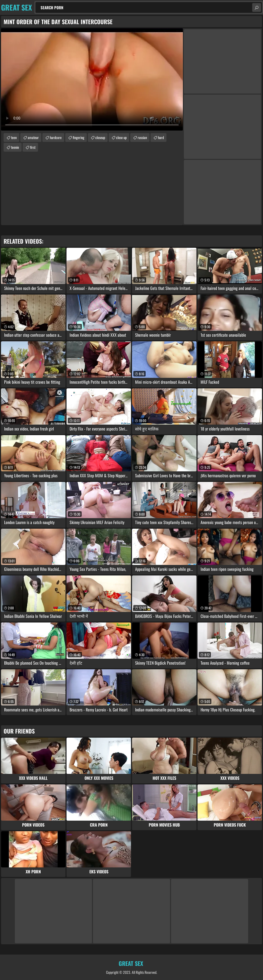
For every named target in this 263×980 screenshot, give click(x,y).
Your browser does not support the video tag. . (92, 79)
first (33, 147)
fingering (78, 137)
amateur (33, 137)
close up (121, 137)
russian (142, 137)
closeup (100, 137)
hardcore (56, 137)
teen (14, 137)
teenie (15, 147)
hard (161, 137)
